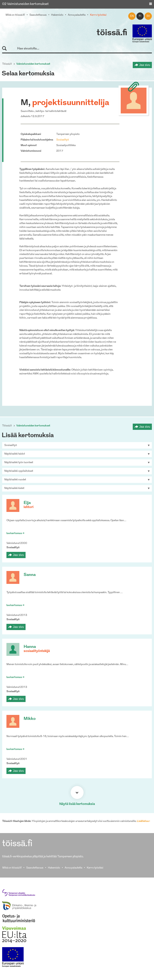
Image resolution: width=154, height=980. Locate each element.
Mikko (30, 719)
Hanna (30, 647)
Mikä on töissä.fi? (15, 15)
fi (140, 16)
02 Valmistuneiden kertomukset (25, 4)
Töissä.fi (7, 64)
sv (148, 16)
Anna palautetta (77, 15)
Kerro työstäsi (98, 15)
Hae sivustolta (6, 49)
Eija (27, 503)
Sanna (30, 575)
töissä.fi (112, 33)
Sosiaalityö (63, 140)
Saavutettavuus (38, 15)
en (132, 16)
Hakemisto (57, 15)
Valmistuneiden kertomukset (33, 64)
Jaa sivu (145, 65)
